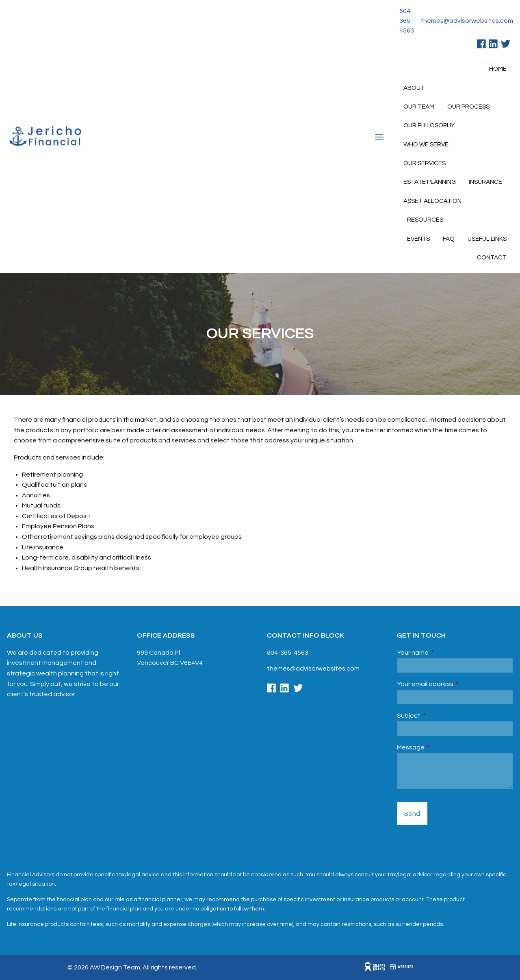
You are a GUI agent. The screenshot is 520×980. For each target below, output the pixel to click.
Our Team (419, 107)
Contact (492, 258)
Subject (439, 716)
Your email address (455, 684)
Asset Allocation (432, 201)
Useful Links (487, 239)
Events (418, 239)
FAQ (449, 239)
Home (498, 69)
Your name (443, 653)
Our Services (425, 163)
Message (441, 747)
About (414, 88)
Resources (425, 220)
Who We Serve (426, 145)
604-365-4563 (407, 21)
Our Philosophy (429, 125)
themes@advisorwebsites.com (467, 21)
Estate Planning (430, 182)
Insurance (485, 182)
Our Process (468, 107)
